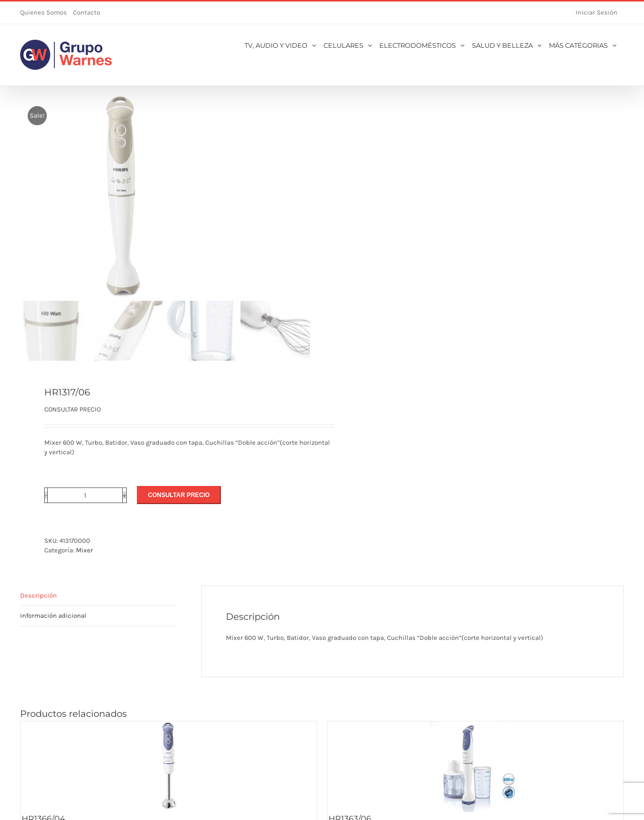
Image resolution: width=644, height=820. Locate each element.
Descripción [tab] (38, 595)
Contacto (87, 12)
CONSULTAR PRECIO (179, 495)
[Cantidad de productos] (85, 495)
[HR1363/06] (475, 767)
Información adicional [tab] (53, 616)
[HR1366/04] (169, 767)
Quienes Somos (44, 12)
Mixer (85, 550)
